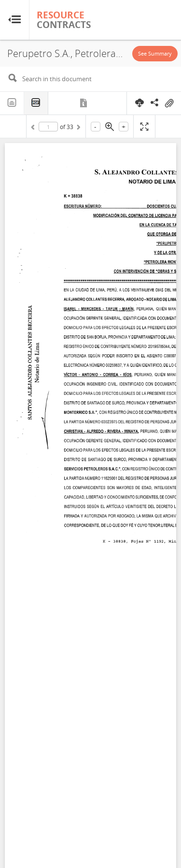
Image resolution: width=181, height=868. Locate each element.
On (169, 103)
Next (78, 129)
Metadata (84, 103)
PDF (36, 103)
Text (12, 103)
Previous (34, 129)
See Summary (155, 53)
